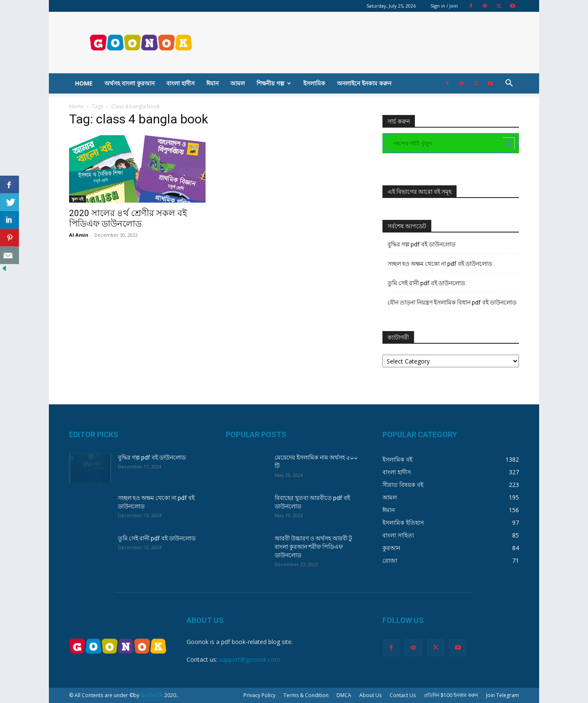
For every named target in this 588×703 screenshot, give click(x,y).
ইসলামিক (314, 83)
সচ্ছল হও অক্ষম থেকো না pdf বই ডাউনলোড (440, 264)
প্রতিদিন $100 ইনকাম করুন (451, 695)
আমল (238, 83)
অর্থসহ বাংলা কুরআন (130, 83)
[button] (509, 84)
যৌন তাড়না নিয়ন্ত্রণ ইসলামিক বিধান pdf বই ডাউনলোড (452, 302)
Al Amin (79, 235)
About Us (370, 695)
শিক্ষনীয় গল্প (274, 83)
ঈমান (212, 83)
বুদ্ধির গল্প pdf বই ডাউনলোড (421, 244)
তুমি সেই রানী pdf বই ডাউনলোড (426, 283)
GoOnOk (152, 695)
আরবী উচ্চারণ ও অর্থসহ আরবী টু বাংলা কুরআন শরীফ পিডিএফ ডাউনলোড (313, 547)
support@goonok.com (250, 659)
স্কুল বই (78, 199)
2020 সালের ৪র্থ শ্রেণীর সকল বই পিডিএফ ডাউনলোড (128, 218)
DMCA (344, 695)
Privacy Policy (259, 695)
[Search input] (447, 143)
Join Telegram (502, 695)
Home (84, 83)
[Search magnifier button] (509, 143)
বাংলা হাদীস (180, 83)
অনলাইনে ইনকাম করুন (364, 83)
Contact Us (403, 695)
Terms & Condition (306, 695)
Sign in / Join (444, 6)
